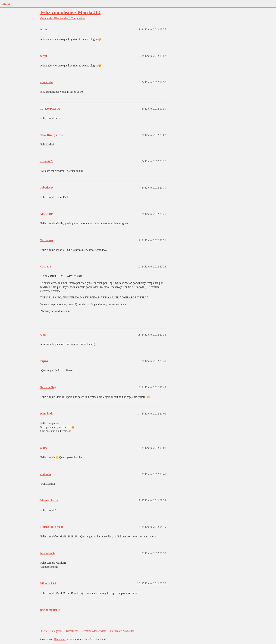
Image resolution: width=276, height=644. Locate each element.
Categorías (56, 631)
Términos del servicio (94, 631)
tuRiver (6, 4)
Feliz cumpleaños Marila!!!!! (70, 12)
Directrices (72, 631)
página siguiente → (52, 610)
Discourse (59, 639)
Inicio (44, 631)
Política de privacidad (122, 631)
